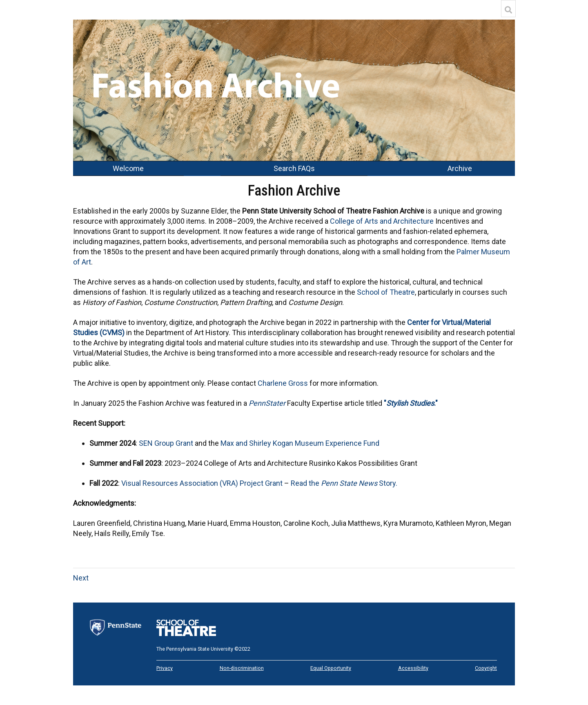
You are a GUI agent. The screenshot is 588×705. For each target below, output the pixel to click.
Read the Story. (344, 483)
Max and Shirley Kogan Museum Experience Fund (300, 443)
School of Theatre (386, 292)
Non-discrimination (242, 668)
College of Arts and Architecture (382, 221)
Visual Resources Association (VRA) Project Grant (202, 483)
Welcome (128, 168)
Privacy (165, 668)
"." (411, 403)
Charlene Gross (283, 383)
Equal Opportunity (331, 668)
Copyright (486, 668)
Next (81, 578)
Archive (460, 168)
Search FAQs (294, 168)
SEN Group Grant (166, 443)
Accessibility (413, 668)
